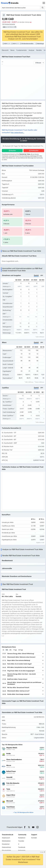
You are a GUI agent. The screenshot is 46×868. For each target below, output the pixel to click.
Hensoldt (9, 777)
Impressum (6, 838)
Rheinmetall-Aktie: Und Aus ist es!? (18, 691)
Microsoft (10, 801)
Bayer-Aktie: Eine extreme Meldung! (19, 660)
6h (3, 650)
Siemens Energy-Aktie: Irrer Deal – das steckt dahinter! (22, 675)
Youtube (21, 841)
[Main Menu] (44, 3)
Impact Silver (11, 795)
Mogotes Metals (12, 748)
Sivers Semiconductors (14, 760)
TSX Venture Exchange (8, 24)
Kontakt (34, 838)
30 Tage (21, 650)
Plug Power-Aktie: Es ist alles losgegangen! (21, 671)
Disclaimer (6, 844)
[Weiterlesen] (43, 654)
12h (7, 650)
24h (10, 650)
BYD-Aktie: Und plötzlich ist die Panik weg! (21, 667)
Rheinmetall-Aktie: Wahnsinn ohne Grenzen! (21, 657)
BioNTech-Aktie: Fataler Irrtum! (17, 679)
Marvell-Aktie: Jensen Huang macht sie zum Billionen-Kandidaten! (24, 683)
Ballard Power (11, 771)
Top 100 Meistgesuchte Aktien (24, 812)
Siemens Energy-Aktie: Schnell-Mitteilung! (21, 654)
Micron (9, 765)
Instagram (22, 850)
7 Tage (15, 650)
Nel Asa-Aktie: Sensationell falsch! (18, 688)
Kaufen (13, 151)
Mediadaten (6, 841)
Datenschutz (6, 847)
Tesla (8, 789)
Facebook (22, 847)
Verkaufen (35, 151)
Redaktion (22, 838)
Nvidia (8, 754)
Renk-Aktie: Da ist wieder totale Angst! (19, 664)
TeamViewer (11, 807)
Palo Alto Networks (13, 783)
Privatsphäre (6, 850)
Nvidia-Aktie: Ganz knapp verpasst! (18, 694)
